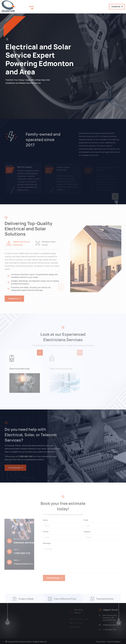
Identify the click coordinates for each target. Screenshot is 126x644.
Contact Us (117, 7)
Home (31, 6)
